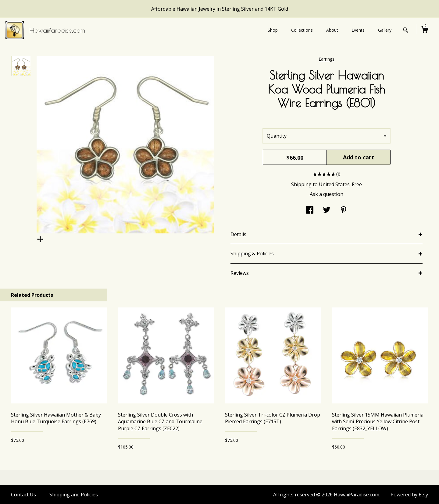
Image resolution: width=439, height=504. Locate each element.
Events (358, 30)
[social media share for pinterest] (344, 211)
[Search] (406, 31)
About (332, 30)
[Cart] (425, 30)
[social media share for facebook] (310, 211)
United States (334, 184)
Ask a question (327, 194)
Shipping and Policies (74, 495)
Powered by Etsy (409, 495)
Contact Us (23, 495)
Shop (273, 30)
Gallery (385, 30)
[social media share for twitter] (327, 211)
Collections (302, 30)
